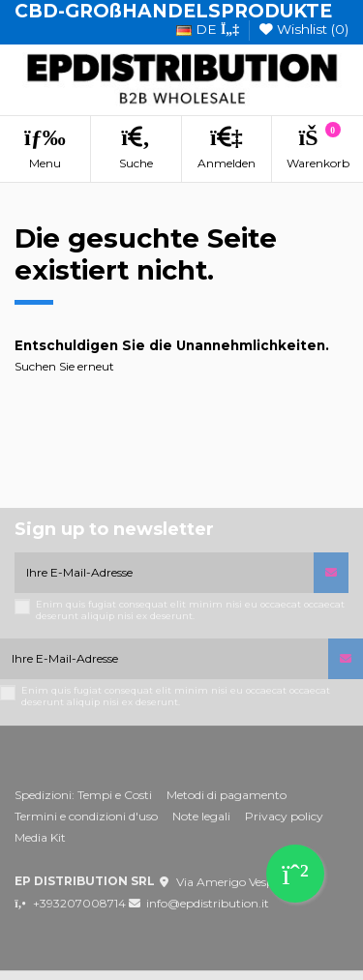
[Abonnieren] (331, 573)
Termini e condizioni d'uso (86, 816)
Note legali (201, 816)
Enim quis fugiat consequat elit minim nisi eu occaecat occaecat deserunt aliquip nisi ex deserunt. (190, 610)
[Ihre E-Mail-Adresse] (164, 573)
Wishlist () (304, 29)
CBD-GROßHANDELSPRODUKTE (173, 11)
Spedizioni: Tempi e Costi (83, 795)
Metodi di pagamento (227, 795)
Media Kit (40, 837)
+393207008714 (79, 903)
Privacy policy (284, 816)
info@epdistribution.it (208, 903)
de (208, 29)
